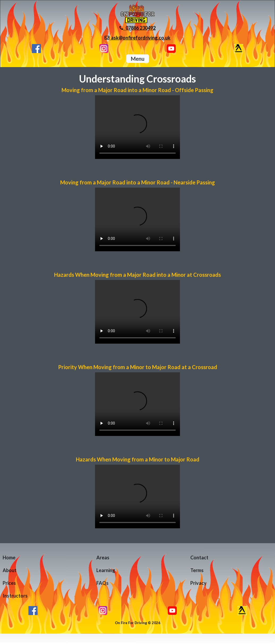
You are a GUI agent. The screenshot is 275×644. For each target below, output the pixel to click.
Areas (103, 557)
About (10, 570)
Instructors (15, 596)
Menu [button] (138, 59)
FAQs (102, 583)
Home (9, 557)
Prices (9, 583)
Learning (106, 570)
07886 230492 (137, 28)
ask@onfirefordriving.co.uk (137, 38)
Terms (197, 570)
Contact (199, 557)
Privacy (198, 583)
